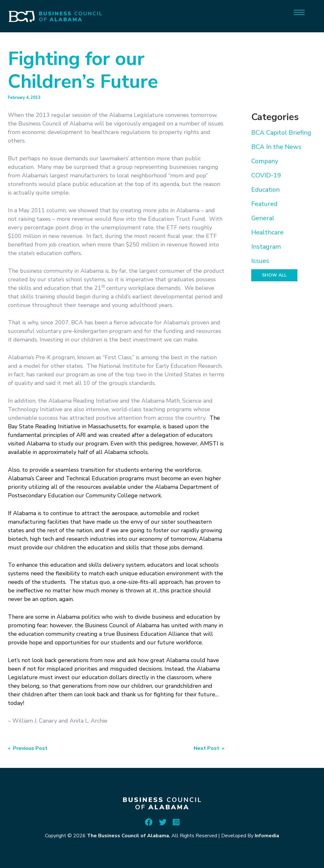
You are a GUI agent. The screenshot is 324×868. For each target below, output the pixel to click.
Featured (264, 204)
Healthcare (267, 232)
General (263, 218)
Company (265, 161)
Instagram (266, 247)
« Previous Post (28, 748)
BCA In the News (276, 147)
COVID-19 (266, 175)
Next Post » (209, 748)
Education (265, 190)
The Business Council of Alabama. (129, 836)
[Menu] (299, 12)
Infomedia (267, 836)
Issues (260, 261)
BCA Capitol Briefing (281, 133)
